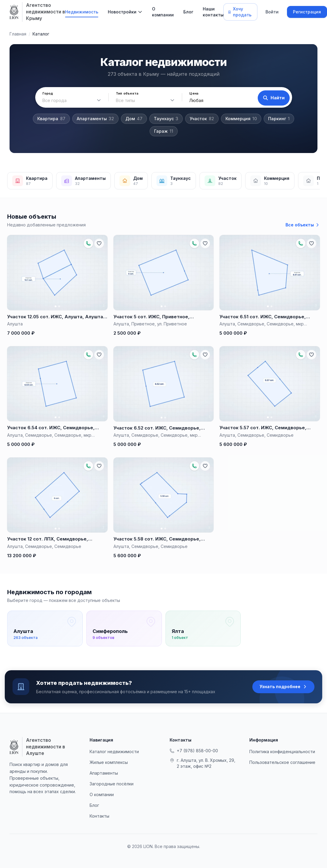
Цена (191, 94)
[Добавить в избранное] (99, 243)
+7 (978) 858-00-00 (194, 756)
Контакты (99, 821)
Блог (188, 12)
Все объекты (303, 225)
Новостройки (122, 12)
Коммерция (241, 119)
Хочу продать (240, 12)
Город (48, 94)
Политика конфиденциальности (282, 757)
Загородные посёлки (112, 789)
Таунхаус (166, 119)
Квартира (51, 119)
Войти (272, 12)
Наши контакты (213, 12)
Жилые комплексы (109, 767)
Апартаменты (95, 119)
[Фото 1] (56, 306)
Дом (134, 119)
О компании (163, 12)
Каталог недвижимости (114, 757)
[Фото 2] (59, 306)
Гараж (164, 131)
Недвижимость (82, 12)
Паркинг (279, 119)
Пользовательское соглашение (282, 767)
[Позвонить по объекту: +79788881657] (88, 243)
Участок (202, 119)
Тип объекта (126, 94)
